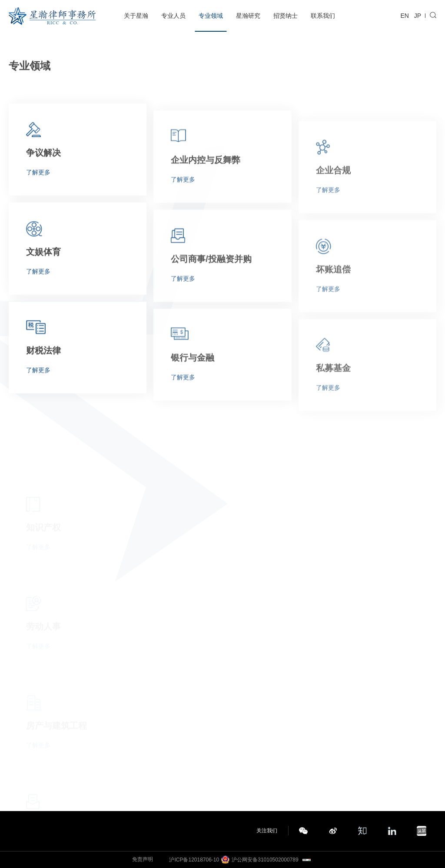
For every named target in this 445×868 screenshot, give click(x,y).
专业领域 (211, 16)
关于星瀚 (136, 16)
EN (405, 16)
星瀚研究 (248, 16)
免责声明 (143, 859)
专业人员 (173, 16)
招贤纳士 (286, 16)
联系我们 (323, 16)
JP (418, 16)
